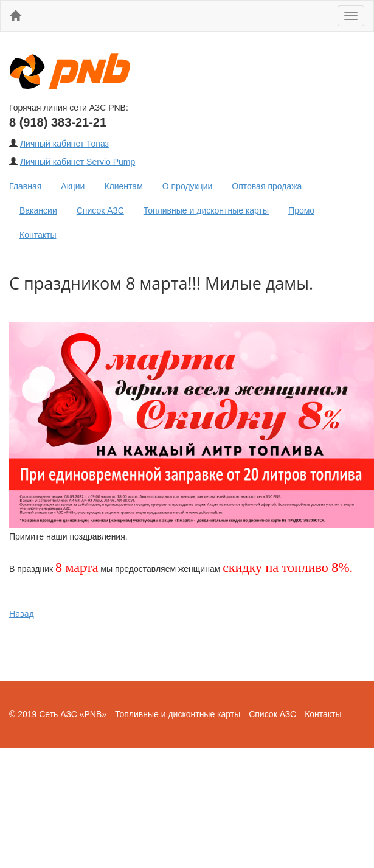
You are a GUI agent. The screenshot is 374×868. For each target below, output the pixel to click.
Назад (22, 613)
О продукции (188, 186)
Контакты (38, 235)
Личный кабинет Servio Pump (78, 162)
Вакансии (38, 210)
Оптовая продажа (267, 186)
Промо (301, 210)
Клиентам (123, 186)
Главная (25, 186)
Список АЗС (100, 210)
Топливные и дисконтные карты (206, 210)
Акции (73, 186)
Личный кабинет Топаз (64, 144)
